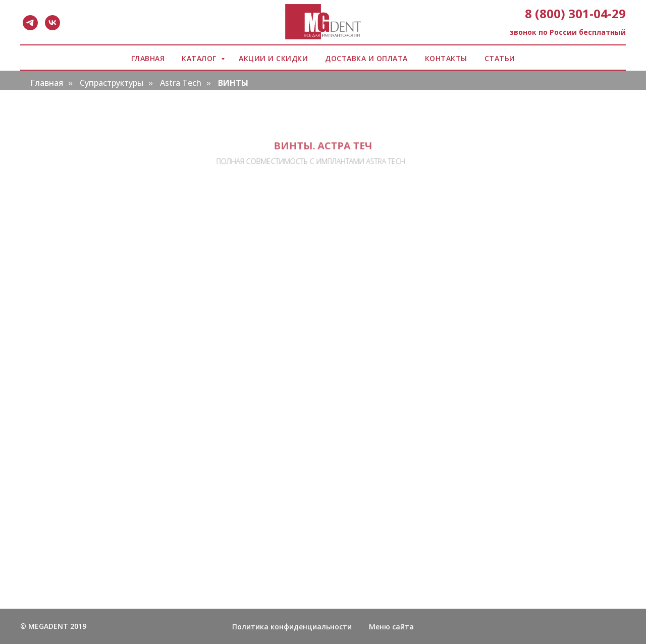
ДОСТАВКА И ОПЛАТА (366, 58)
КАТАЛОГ (200, 58)
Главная (47, 83)
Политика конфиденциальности (292, 627)
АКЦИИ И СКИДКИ (273, 58)
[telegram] (30, 23)
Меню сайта (391, 627)
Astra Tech (181, 83)
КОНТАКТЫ (446, 58)
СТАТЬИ (500, 58)
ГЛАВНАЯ (148, 58)
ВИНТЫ (233, 83)
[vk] (52, 23)
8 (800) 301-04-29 (575, 13)
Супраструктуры (112, 83)
